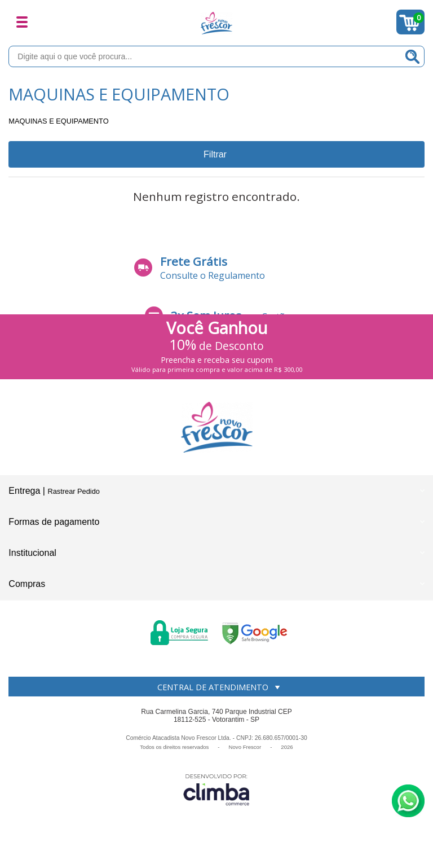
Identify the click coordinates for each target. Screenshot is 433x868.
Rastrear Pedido (73, 491)
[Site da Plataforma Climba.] (216, 789)
